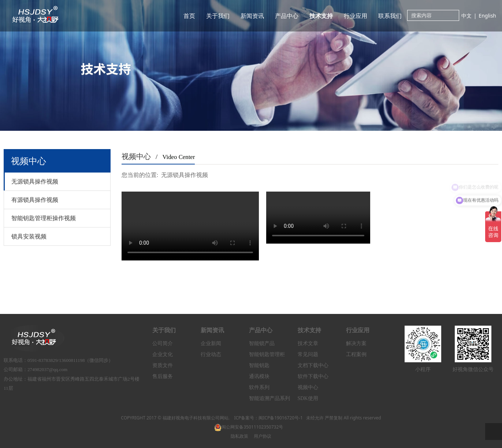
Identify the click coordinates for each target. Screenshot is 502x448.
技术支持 (321, 16)
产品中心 (287, 16)
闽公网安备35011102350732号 (249, 427)
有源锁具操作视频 (35, 200)
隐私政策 (239, 436)
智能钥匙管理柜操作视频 (44, 218)
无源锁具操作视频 (35, 181)
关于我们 (218, 16)
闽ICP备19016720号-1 (281, 418)
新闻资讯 (252, 16)
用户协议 (263, 436)
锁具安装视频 (29, 236)
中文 (466, 16)
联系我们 (390, 16)
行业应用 (356, 16)
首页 (189, 16)
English (487, 16)
